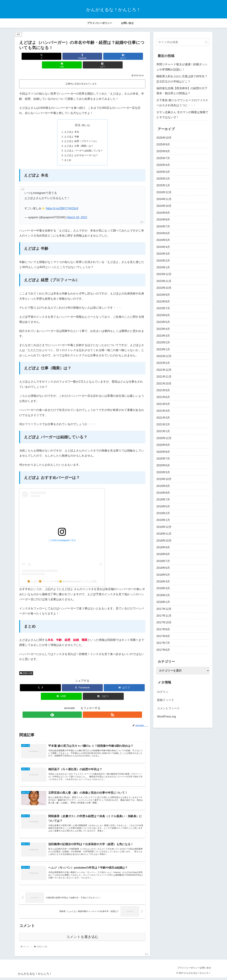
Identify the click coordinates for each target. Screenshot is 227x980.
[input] (183, 42)
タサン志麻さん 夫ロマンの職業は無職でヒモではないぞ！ (182, 115)
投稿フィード (166, 700)
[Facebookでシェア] (61, 56)
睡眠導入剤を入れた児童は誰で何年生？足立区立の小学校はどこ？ (182, 79)
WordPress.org (166, 717)
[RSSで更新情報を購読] (86, 709)
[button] (125, 56)
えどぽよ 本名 (71, 124)
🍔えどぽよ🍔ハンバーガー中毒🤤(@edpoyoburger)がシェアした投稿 (62, 576)
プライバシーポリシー (184, 970)
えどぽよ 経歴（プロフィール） (81, 134)
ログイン (163, 692)
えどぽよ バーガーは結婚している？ (84, 144)
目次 (78, 116)
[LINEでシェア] (103, 56)
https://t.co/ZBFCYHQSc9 (62, 203)
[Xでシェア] (40, 56)
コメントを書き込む (82, 939)
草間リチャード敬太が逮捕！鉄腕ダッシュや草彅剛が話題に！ (182, 67)
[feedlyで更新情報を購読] (79, 709)
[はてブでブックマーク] (82, 56)
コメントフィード (168, 708)
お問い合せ (204, 970)
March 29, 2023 (77, 212)
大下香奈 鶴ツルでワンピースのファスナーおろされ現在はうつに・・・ (182, 103)
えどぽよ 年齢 (71, 129)
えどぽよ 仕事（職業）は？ (79, 139)
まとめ (67, 154)
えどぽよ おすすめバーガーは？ (81, 149)
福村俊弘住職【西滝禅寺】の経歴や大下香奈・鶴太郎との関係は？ (182, 91)
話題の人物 (26, 667)
